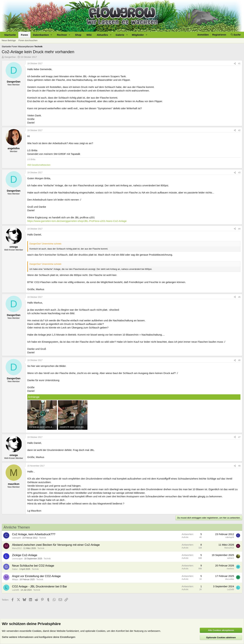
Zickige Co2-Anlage (25, 555)
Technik (43, 538)
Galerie (120, 35)
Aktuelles (102, 35)
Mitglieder (138, 35)
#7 (239, 437)
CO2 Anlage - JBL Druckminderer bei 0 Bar (39, 586)
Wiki (89, 35)
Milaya (15, 579)
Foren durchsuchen (28, 40)
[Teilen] (235, 64)
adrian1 (231, 558)
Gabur (15, 569)
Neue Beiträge (9, 40)
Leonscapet (17, 559)
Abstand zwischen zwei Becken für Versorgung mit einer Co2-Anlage (56, 545)
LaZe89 (16, 590)
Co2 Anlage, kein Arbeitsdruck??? (34, 534)
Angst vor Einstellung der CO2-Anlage (36, 576)
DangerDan (10, 57)
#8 (239, 466)
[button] (42, 35)
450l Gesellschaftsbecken (39, 165)
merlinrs (230, 569)
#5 (239, 297)
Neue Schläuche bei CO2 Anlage (33, 566)
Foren (24, 35)
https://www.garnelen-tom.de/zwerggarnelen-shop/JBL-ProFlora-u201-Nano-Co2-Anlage (77, 221)
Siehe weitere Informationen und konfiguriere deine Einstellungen (39, 637)
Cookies (37, 631)
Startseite (10, 35)
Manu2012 (17, 548)
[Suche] (236, 35)
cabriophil (16, 538)
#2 (239, 130)
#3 (239, 173)
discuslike (230, 579)
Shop (78, 35)
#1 (239, 64)
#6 (239, 360)
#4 (239, 229)
